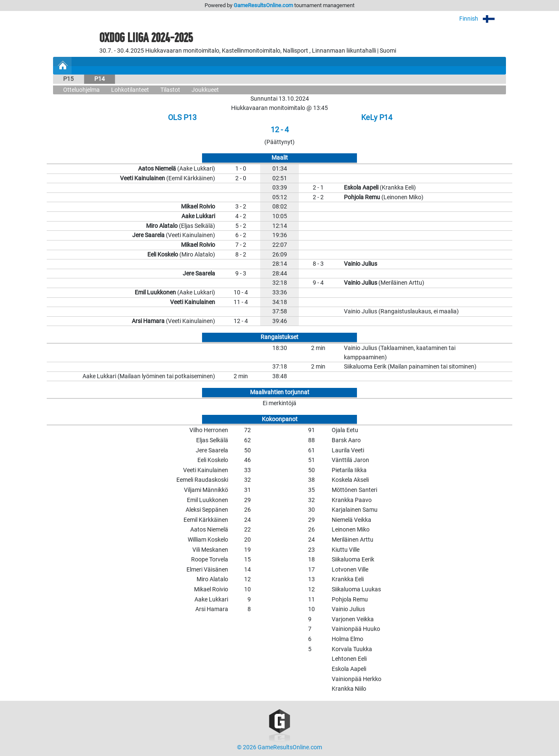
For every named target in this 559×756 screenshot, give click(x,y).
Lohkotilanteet (130, 90)
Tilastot (170, 90)
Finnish (483, 19)
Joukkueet (205, 90)
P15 (68, 79)
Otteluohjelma (81, 90)
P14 (100, 79)
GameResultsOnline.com (263, 5)
